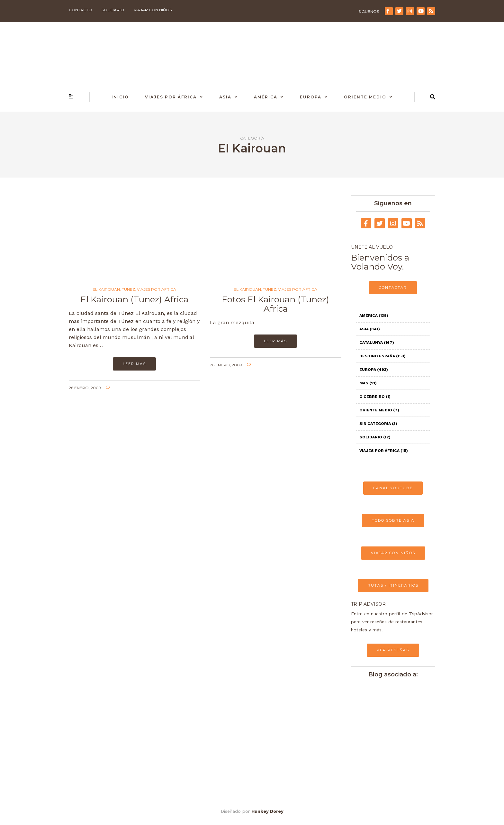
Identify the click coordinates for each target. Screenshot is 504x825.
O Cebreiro (375, 397)
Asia (225, 97)
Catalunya (377, 343)
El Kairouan (106, 289)
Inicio (120, 97)
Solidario (113, 10)
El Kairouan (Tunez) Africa (134, 299)
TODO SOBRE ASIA (393, 520)
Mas (368, 383)
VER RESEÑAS (393, 650)
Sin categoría (378, 424)
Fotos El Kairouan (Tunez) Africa (275, 304)
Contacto (80, 10)
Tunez (128, 289)
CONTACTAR (393, 288)
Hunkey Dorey (267, 811)
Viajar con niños (153, 10)
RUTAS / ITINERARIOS (393, 585)
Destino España (382, 356)
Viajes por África (171, 97)
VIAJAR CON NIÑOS (393, 553)
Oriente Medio (365, 97)
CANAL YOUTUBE (393, 488)
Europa (311, 97)
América (266, 97)
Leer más (134, 364)
